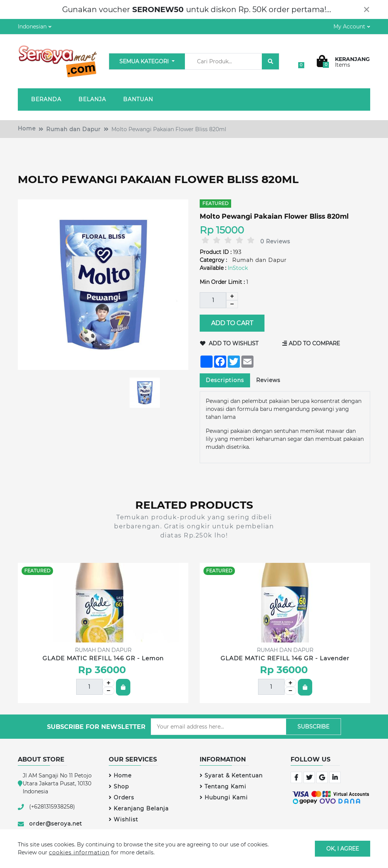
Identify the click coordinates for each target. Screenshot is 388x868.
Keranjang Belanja (139, 808)
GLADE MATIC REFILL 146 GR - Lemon (103, 658)
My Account (349, 27)
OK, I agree (343, 848)
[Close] (367, 9)
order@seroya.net (56, 824)
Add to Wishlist (229, 343)
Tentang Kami (223, 787)
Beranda (46, 99)
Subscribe (313, 727)
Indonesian (32, 27)
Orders (121, 797)
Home (27, 128)
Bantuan (138, 99)
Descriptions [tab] (225, 380)
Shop (119, 787)
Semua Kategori (145, 61)
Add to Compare (311, 343)
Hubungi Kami (224, 797)
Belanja (92, 99)
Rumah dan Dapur (74, 129)
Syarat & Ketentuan (231, 776)
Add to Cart (232, 323)
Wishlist (124, 819)
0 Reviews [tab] (275, 241)
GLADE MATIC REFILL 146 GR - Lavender (285, 658)
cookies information (79, 852)
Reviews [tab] (268, 380)
